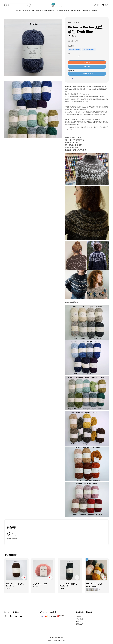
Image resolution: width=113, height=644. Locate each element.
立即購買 (87, 62)
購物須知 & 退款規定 (60, 640)
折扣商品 (86, 10)
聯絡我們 (78, 616)
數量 (69, 54)
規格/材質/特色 (75, 10)
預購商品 (19, 10)
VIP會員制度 (79, 619)
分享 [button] (70, 79)
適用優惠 (71, 46)
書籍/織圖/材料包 (62, 10)
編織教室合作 (80, 624)
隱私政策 (50, 640)
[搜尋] (28, 5)
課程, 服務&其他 (49, 10)
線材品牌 (26, 10)
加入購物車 (87, 67)
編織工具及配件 (36, 10)
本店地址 (78, 621)
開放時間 (94, 10)
